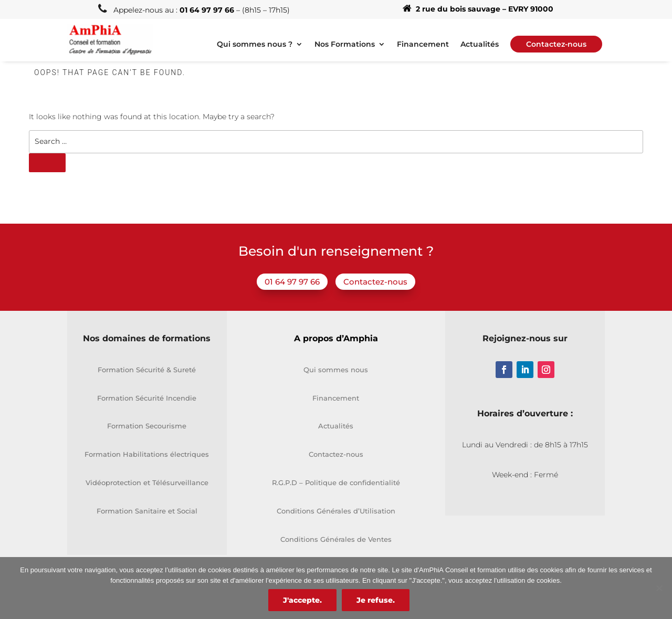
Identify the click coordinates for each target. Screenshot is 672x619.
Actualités (480, 45)
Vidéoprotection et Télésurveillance (147, 482)
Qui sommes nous (336, 370)
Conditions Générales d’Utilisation (336, 511)
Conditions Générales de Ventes (336, 539)
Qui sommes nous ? (255, 45)
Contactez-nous (375, 282)
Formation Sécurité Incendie (147, 398)
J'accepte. (302, 600)
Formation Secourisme (147, 426)
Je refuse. (376, 600)
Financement (423, 45)
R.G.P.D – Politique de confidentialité (336, 482)
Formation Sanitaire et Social (147, 511)
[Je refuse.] (659, 588)
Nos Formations (345, 45)
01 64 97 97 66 (292, 282)
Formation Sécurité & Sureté (147, 370)
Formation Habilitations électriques (147, 454)
